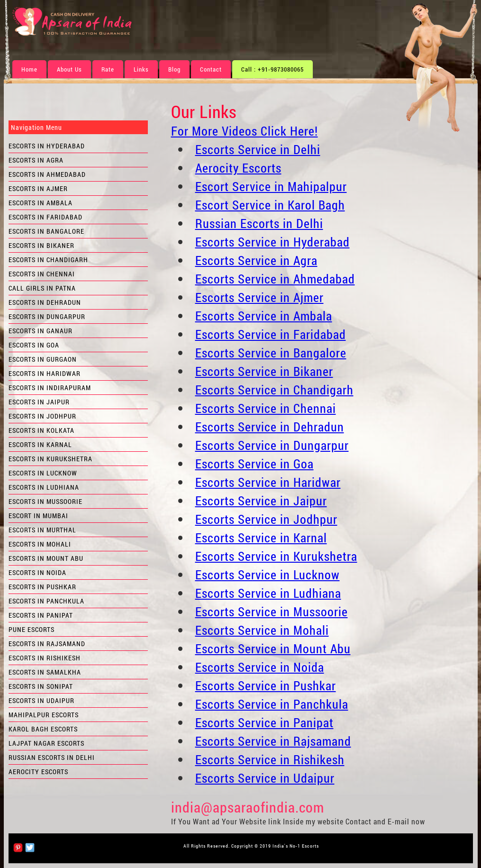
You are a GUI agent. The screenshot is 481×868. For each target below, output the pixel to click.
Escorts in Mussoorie (45, 501)
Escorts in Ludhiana (44, 487)
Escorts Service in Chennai (266, 408)
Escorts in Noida (37, 572)
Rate (108, 69)
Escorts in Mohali (40, 544)
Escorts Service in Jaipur (261, 501)
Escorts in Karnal (40, 444)
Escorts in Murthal (42, 530)
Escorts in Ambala (41, 203)
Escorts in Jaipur (39, 402)
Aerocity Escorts (238, 168)
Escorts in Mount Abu (46, 558)
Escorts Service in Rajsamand (273, 741)
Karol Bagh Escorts (43, 729)
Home (29, 69)
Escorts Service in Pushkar (266, 685)
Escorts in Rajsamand (47, 644)
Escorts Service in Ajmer (259, 297)
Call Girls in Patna (42, 288)
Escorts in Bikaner (41, 245)
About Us (69, 69)
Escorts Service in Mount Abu (273, 649)
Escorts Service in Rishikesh (270, 759)
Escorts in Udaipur (41, 700)
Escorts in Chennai (42, 274)
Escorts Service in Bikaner (264, 371)
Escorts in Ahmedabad (47, 174)
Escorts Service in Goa (254, 464)
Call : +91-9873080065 (272, 69)
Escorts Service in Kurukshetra (276, 556)
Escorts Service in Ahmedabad (275, 279)
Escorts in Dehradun (45, 302)
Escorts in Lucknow (43, 473)
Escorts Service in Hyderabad (272, 242)
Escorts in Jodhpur (42, 416)
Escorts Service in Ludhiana (268, 593)
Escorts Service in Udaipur (265, 778)
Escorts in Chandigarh (48, 260)
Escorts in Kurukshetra (50, 459)
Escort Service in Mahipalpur (271, 186)
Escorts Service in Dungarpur (272, 445)
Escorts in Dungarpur (47, 316)
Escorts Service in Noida (260, 667)
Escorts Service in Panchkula (272, 704)
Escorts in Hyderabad (47, 146)
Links (141, 69)
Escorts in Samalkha (45, 672)
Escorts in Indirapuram (50, 388)
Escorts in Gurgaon (43, 359)
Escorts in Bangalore (46, 231)
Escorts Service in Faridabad (271, 334)
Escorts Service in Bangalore (271, 353)
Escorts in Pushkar (42, 587)
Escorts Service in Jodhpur (266, 519)
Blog (174, 69)
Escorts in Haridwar (45, 373)
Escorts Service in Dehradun (270, 427)
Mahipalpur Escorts (44, 715)
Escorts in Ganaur (41, 331)
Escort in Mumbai (38, 516)
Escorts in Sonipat (41, 686)
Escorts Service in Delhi (258, 149)
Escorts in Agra (36, 160)
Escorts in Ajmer (38, 188)
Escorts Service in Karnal (261, 538)
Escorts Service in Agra (256, 260)
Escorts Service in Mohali (262, 630)
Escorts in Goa (34, 345)
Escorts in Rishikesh (45, 658)
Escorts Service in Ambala (264, 316)
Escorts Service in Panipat (264, 722)
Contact (211, 69)
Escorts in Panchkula (46, 601)
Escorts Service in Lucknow (268, 575)
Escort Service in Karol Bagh (270, 205)
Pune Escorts (32, 629)
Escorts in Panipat (41, 615)
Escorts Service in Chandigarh (274, 390)
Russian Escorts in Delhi (259, 223)
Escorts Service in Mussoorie (272, 612)
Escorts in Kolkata (41, 430)
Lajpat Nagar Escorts (46, 743)
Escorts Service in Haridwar (268, 482)
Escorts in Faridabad (45, 217)
